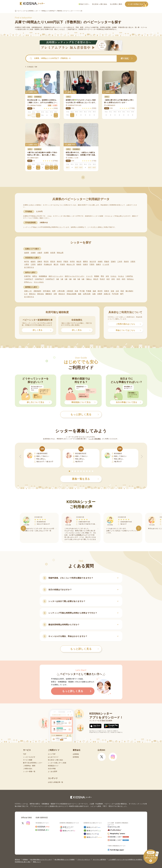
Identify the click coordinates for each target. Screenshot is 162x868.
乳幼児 (102, 279)
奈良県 (53, 253)
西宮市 (53, 262)
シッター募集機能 (95, 439)
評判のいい (28, 282)
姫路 (80, 294)
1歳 (62, 279)
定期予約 (27, 276)
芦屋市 (66, 262)
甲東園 (89, 291)
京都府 (33, 253)
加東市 (99, 264)
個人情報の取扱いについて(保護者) (65, 860)
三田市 (33, 264)
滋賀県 (27, 253)
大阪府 (40, 253)
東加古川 (62, 294)
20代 (113, 279)
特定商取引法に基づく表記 (23, 862)
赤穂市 (100, 262)
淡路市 (85, 264)
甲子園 (82, 291)
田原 (122, 291)
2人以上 (114, 276)
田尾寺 (107, 291)
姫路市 (33, 262)
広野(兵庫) (87, 294)
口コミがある (39, 282)
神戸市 (27, 262)
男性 (102, 276)
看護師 (97, 276)
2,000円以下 (39, 279)
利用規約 (25, 860)
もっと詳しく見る (84, 649)
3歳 (70, 279)
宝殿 (94, 294)
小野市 (27, 264)
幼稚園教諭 (43, 276)
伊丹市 (72, 262)
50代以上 (130, 279)
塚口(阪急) (129, 291)
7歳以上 (89, 279)
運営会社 (17, 860)
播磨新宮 (49, 294)
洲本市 (59, 262)
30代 (118, 279)
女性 (107, 276)
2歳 (66, 279)
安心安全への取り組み (100, 4)
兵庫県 (46, 253)
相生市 (79, 262)
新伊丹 (100, 291)
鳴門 (122, 294)
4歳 (75, 279)
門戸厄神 (115, 294)
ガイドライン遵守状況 (99, 860)
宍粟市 (92, 264)
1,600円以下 (29, 279)
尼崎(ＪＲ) (28, 291)
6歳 (83, 279)
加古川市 (93, 262)
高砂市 (126, 262)
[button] (69, 471)
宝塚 (112, 291)
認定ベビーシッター (56, 276)
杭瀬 (76, 291)
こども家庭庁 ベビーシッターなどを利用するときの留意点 (125, 860)
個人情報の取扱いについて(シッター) (41, 860)
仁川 (26, 294)
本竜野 (100, 294)
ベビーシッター (61, 27)
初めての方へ (84, 4)
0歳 (57, 279)
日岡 (55, 294)
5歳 (79, 279)
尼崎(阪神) (37, 291)
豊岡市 (85, 262)
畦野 (54, 291)
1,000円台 (129, 276)
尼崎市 (40, 262)
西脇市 (107, 262)
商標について (37, 862)
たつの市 (106, 264)
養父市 (56, 264)
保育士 (35, 276)
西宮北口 (32, 294)
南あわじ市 (71, 264)
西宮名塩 (41, 294)
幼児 (108, 279)
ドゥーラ (89, 276)
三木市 (120, 262)
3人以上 (121, 276)
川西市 (133, 262)
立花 (117, 291)
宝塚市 (113, 262)
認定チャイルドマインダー (75, 276)
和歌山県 (60, 253)
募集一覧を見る (85, 479)
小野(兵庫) (61, 291)
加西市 (40, 264)
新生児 (96, 279)
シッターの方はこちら (138, 4)
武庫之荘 (107, 294)
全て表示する (29, 267)
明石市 (46, 262)
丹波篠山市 (48, 264)
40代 (124, 279)
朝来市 (79, 264)
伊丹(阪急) (47, 291)
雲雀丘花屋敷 (71, 294)
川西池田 (70, 291)
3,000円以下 (50, 279)
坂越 (94, 291)
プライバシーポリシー (84, 860)
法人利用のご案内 (116, 4)
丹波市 (63, 264)
